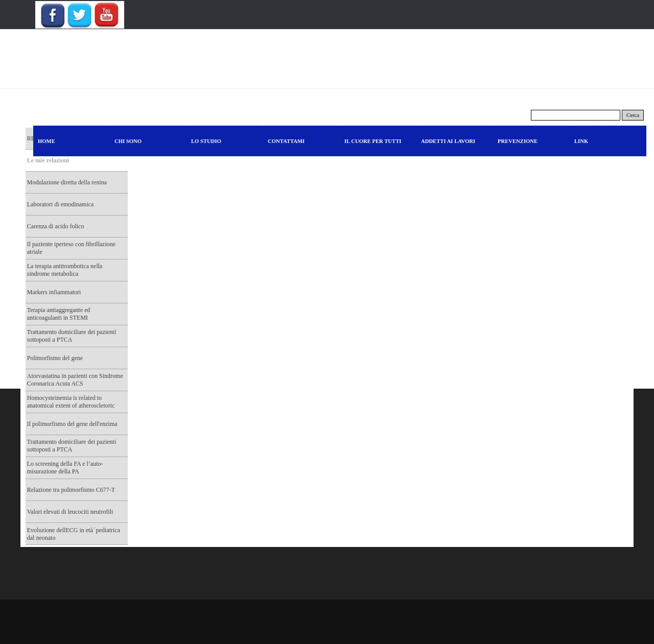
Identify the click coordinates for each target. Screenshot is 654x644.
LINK (581, 141)
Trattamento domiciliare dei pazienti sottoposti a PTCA (72, 336)
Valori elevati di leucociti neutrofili (70, 512)
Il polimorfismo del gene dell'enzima (72, 424)
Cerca (633, 115)
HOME (46, 141)
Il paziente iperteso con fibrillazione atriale (71, 248)
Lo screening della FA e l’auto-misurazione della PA (65, 468)
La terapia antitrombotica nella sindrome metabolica (65, 270)
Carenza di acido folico (56, 226)
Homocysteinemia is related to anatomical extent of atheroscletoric (71, 402)
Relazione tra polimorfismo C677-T (71, 490)
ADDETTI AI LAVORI (448, 141)
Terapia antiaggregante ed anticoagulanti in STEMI (59, 314)
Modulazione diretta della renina (67, 182)
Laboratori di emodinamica (61, 204)
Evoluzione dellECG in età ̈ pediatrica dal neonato (74, 534)
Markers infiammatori (54, 292)
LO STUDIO (206, 141)
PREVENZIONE (518, 141)
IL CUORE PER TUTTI (373, 141)
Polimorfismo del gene (55, 358)
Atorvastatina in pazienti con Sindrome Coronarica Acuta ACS (75, 380)
